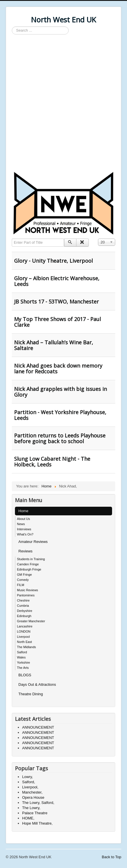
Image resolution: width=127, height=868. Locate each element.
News (21, 524)
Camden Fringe (28, 564)
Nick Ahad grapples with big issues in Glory (60, 392)
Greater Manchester (31, 621)
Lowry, (27, 777)
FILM (21, 585)
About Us (23, 519)
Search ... (12, 27)
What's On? (25, 534)
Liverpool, (30, 787)
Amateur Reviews (33, 542)
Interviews (24, 529)
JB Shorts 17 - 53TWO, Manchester (56, 302)
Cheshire (23, 600)
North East (24, 642)
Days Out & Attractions (37, 684)
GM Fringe (24, 575)
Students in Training (31, 559)
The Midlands (26, 647)
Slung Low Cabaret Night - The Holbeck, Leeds (52, 462)
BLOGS (25, 675)
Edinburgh (24, 616)
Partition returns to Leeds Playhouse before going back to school (60, 438)
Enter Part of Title (12, 239)
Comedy (23, 580)
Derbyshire (25, 611)
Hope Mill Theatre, (37, 823)
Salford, (29, 782)
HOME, (28, 818)
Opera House (33, 797)
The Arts (23, 668)
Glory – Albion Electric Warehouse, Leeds (57, 281)
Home (23, 511)
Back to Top (111, 857)
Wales (21, 657)
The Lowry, (31, 808)
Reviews (25, 551)
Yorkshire (23, 662)
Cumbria (23, 606)
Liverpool (23, 637)
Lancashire (25, 626)
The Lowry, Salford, (38, 803)
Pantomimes (26, 595)
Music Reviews (27, 590)
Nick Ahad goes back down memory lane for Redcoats (58, 368)
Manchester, (32, 792)
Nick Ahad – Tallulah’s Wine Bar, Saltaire (54, 345)
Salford (22, 652)
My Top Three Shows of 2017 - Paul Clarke (57, 322)
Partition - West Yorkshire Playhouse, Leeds (60, 415)
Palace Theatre (35, 813)
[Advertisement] (63, 104)
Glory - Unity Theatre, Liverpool (53, 261)
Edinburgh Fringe (29, 569)
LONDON (24, 631)
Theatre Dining (31, 694)
